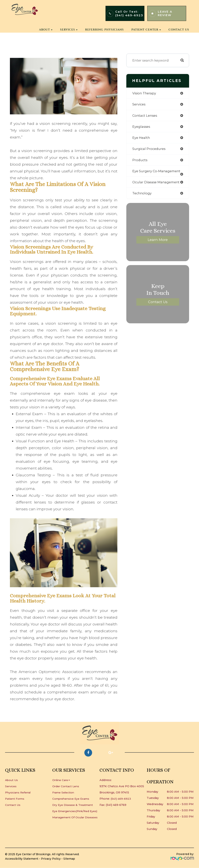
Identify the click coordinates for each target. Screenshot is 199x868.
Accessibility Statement (22, 859)
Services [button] (69, 30)
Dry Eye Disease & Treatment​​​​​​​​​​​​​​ (73, 805)
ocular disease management (157, 184)
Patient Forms (15, 799)
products (140, 161)
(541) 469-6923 (121, 799)
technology (142, 195)
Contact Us (179, 30)
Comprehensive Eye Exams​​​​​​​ (72, 799)
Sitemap (69, 859)
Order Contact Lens (66, 786)
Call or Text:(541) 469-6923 (129, 13)
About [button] (46, 30)
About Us (12, 780)
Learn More (158, 241)
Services (11, 786)
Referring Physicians (104, 30)
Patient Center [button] (146, 30)
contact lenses (145, 116)
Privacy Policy (51, 859)
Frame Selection (64, 792)
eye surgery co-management (157, 172)
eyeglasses (142, 127)
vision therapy (145, 93)
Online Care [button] (62, 780)
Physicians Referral (18, 792)
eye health (141, 138)
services (139, 105)
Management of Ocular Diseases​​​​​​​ (76, 824)
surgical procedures (149, 150)
